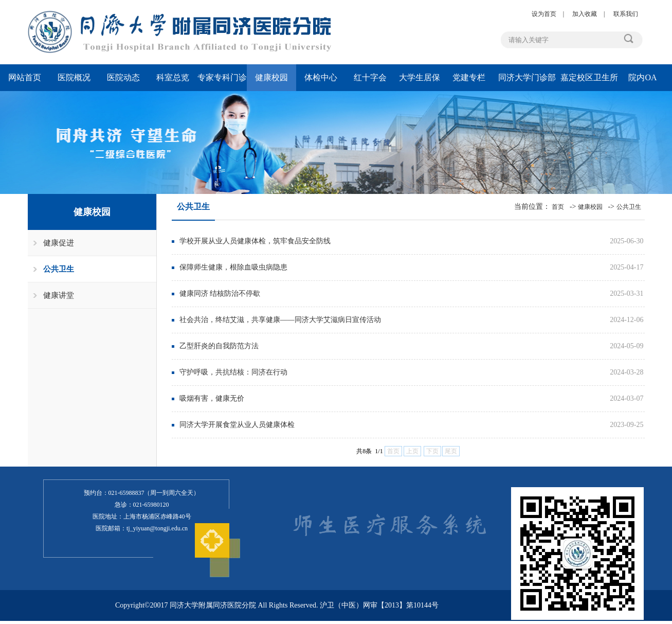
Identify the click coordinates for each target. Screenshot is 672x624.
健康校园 (271, 77)
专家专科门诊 (222, 77)
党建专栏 (469, 77)
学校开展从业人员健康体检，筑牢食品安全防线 (255, 241)
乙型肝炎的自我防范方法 (219, 346)
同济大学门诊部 (527, 77)
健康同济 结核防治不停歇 (220, 293)
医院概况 (74, 77)
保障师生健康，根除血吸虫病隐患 (233, 267)
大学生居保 (420, 77)
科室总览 (173, 77)
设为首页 (544, 14)
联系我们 (626, 14)
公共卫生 (59, 269)
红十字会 (370, 77)
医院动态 (123, 77)
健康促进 (59, 243)
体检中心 (321, 77)
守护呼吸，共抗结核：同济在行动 (233, 372)
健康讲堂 (59, 295)
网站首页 (25, 77)
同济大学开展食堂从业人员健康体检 (237, 425)
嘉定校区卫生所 (589, 77)
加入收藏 (585, 14)
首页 (558, 207)
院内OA (642, 77)
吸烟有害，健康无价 (212, 398)
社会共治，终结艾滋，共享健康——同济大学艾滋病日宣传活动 (280, 320)
